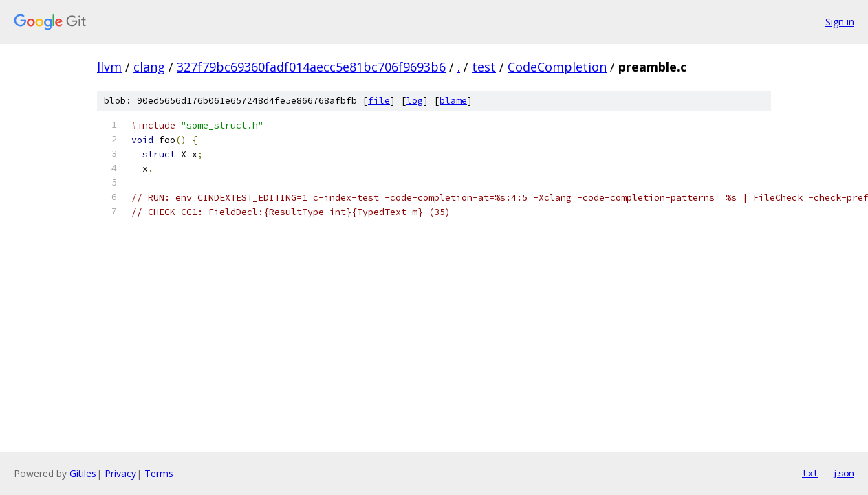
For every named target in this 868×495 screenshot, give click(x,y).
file (379, 101)
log (415, 101)
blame (453, 101)
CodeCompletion (557, 67)
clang (149, 67)
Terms (159, 473)
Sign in (840, 22)
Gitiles (83, 473)
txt (810, 473)
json (843, 473)
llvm (109, 67)
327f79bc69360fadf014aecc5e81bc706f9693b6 (311, 67)
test (484, 67)
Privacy (120, 473)
